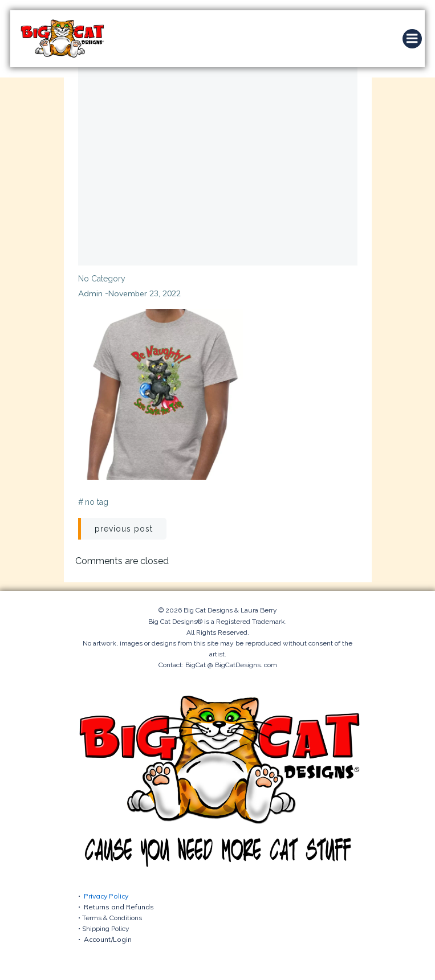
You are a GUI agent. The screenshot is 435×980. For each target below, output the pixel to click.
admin (90, 293)
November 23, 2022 (145, 293)
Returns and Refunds (119, 907)
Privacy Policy (106, 896)
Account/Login (108, 939)
